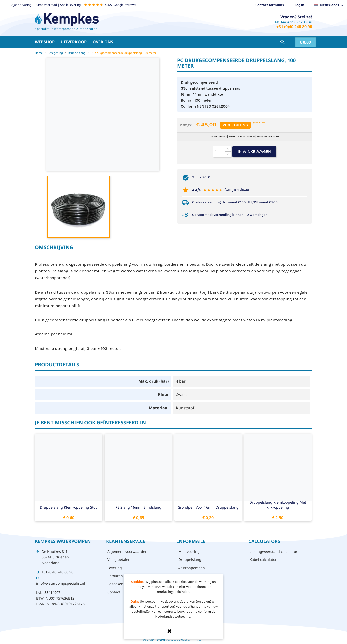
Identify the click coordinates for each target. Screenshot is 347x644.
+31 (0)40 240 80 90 (294, 27)
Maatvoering (189, 551)
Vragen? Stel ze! (296, 17)
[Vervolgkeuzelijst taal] (330, 5)
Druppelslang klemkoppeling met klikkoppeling (278, 505)
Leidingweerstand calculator (273, 551)
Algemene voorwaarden (127, 551)
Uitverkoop (74, 42)
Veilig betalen (119, 559)
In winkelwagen (254, 152)
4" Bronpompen (192, 568)
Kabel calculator (263, 559)
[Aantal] (219, 152)
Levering (115, 568)
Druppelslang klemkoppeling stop (69, 507)
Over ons (103, 42)
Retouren (115, 576)
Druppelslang (190, 559)
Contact (114, 592)
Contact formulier (270, 5)
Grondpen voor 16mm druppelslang (208, 507)
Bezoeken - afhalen (123, 584)
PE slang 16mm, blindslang (138, 507)
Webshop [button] (45, 42)
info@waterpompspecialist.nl (61, 583)
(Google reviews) (237, 190)
